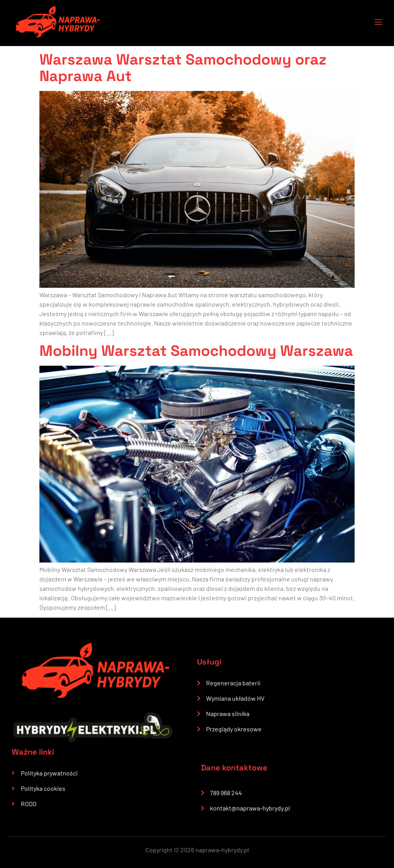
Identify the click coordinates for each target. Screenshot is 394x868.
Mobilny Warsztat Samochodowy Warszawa (196, 351)
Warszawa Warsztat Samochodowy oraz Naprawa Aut (183, 68)
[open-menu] (374, 23)
